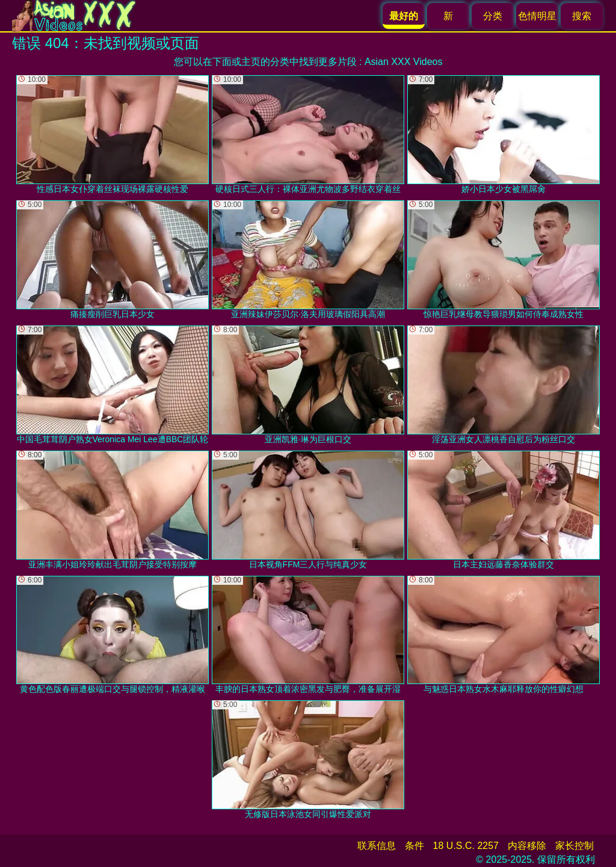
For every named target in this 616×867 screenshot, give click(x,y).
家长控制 (574, 846)
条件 (414, 846)
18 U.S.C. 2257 (466, 846)
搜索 (582, 16)
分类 (493, 16)
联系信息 (377, 846)
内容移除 (527, 846)
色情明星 (537, 16)
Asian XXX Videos (404, 62)
